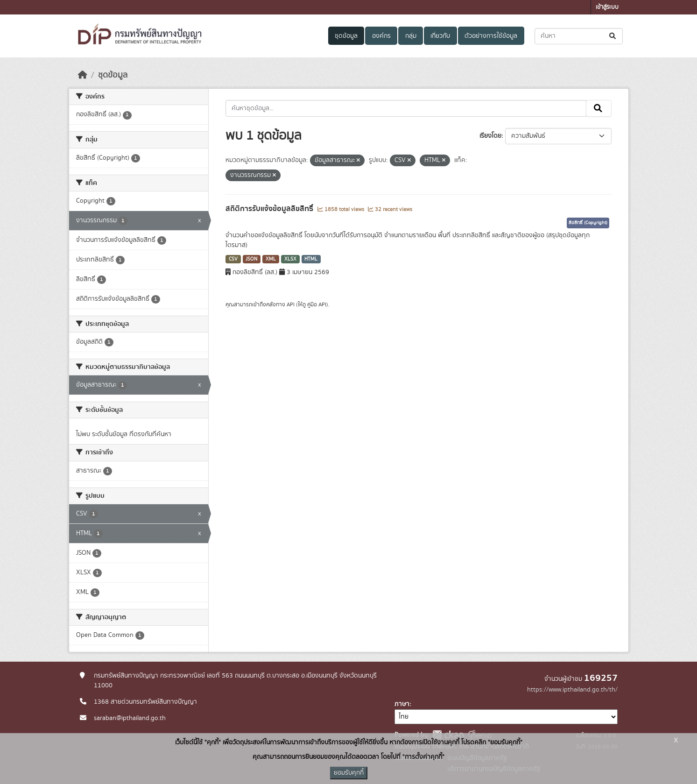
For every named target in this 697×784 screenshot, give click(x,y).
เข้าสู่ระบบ (607, 7)
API (291, 304)
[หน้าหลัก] (83, 75)
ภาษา (402, 704)
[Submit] (613, 36)
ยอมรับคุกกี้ (349, 773)
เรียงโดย (490, 136)
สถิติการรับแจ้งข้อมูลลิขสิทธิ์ (270, 209)
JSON (251, 259)
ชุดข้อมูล (346, 36)
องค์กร (381, 36)
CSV (233, 259)
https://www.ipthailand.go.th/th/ (572, 690)
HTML (311, 259)
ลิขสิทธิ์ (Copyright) (588, 223)
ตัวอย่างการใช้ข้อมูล (491, 36)
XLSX (290, 259)
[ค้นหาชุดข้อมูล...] (579, 36)
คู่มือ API (317, 304)
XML (271, 259)
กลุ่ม (411, 36)
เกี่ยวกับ (440, 36)
